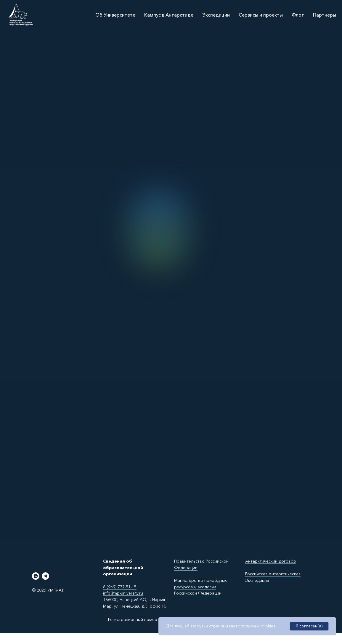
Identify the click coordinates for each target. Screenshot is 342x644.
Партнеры (325, 15)
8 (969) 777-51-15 (120, 587)
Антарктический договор (271, 561)
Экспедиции (216, 15)
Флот (298, 15)
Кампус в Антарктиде (169, 15)
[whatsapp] (36, 576)
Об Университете (115, 15)
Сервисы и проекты (261, 15)
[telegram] (45, 576)
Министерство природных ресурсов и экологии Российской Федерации (200, 587)
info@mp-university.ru (123, 593)
